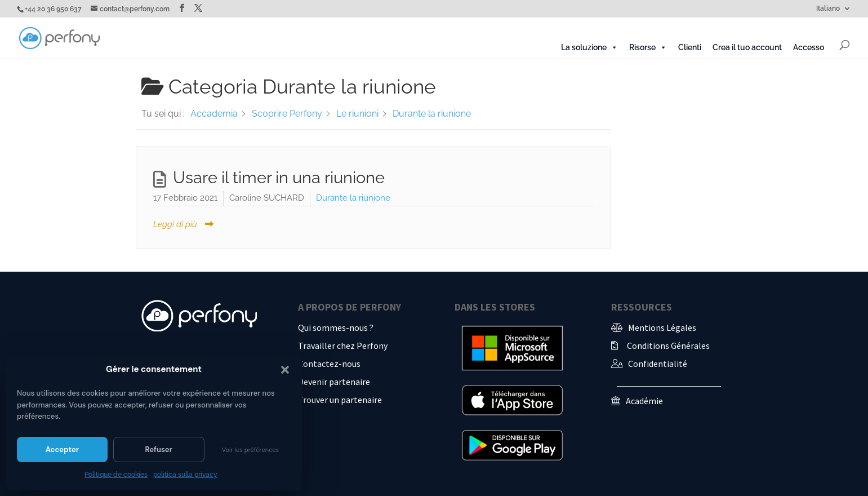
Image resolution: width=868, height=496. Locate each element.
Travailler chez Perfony (343, 346)
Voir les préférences (250, 450)
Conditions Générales (668, 346)
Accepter (62, 449)
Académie (644, 401)
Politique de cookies (116, 475)
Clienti (690, 47)
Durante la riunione (353, 198)
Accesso (809, 47)
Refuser (159, 449)
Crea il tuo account (747, 47)
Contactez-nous (329, 364)
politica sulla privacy (185, 475)
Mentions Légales (662, 327)
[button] (285, 370)
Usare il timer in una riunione (279, 178)
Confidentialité (658, 364)
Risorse (648, 47)
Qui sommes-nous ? (336, 327)
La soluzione (589, 47)
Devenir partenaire (334, 382)
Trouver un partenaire (340, 400)
